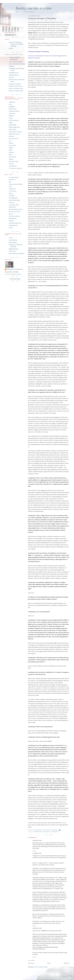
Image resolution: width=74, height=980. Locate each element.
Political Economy (14, 161)
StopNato (11, 221)
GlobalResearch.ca (14, 73)
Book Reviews (13, 109)
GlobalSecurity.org (14, 75)
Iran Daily (11, 202)
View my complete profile (13, 274)
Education (11, 116)
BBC (10, 182)
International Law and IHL (42, 832)
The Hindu (39, 45)
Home (49, 963)
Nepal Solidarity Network (15, 209)
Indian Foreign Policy (14, 127)
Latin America (13, 145)
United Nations (13, 166)
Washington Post (13, 225)
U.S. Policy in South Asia (15, 168)
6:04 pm (34, 926)
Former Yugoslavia (14, 120)
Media (10, 150)
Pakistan (11, 159)
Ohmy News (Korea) (14, 216)
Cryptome (11, 66)
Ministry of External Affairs (16, 91)
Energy (11, 118)
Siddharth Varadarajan (15, 269)
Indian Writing (13, 242)
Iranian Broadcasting (14, 200)
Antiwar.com (12, 180)
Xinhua (11, 228)
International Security (14, 134)
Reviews (11, 48)
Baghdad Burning (13, 249)
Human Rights (13, 125)
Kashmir (11, 143)
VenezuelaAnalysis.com (15, 223)
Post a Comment (31, 960)
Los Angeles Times (14, 205)
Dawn (10, 186)
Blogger (18, 279)
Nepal (10, 155)
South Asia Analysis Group (16, 88)
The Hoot (11, 77)
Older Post (66, 963)
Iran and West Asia (14, 139)
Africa (10, 104)
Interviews (55, 832)
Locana (11, 238)
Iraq (10, 141)
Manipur (11, 148)
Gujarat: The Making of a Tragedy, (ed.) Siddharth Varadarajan (16, 44)
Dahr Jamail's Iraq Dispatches (17, 253)
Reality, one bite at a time (34, 8)
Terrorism (11, 164)
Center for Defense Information (17, 64)
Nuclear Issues (13, 157)
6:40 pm (34, 957)
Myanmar (11, 152)
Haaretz (11, 193)
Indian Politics (13, 129)
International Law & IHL (15, 132)
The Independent (13, 198)
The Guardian (12, 191)
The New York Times (14, 212)
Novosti (11, 214)
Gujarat (11, 123)
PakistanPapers (13, 218)
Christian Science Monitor (16, 184)
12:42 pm (34, 851)
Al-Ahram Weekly (14, 177)
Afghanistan (12, 102)
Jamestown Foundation (15, 84)
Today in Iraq (12, 251)
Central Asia (12, 113)
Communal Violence (14, 111)
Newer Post (31, 963)
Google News (12, 189)
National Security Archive (16, 86)
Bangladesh (12, 106)
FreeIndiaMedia (13, 240)
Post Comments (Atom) (41, 967)
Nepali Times (12, 207)
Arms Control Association (16, 62)
